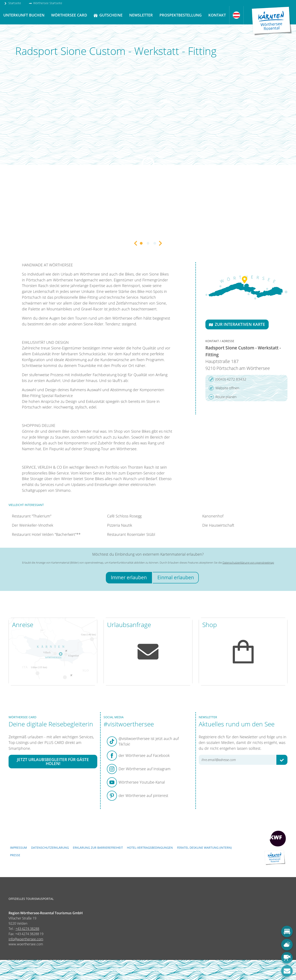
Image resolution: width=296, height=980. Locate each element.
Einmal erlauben (176, 577)
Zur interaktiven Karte (237, 324)
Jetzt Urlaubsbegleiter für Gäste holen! (53, 761)
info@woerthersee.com (26, 939)
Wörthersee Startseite (46, 3)
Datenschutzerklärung (50, 848)
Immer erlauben (129, 577)
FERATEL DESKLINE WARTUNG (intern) (204, 848)
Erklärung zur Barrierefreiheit (98, 848)
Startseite (13, 3)
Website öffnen (224, 388)
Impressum (18, 848)
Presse (15, 855)
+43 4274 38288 (27, 929)
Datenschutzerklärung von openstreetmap (248, 563)
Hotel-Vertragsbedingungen (150, 848)
